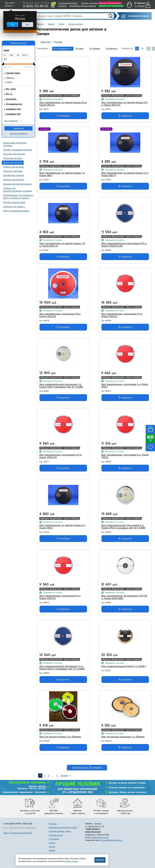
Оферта (7, 833)
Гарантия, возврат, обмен (60, 831)
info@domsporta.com (100, 837)
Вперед (64, 776)
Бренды (52, 847)
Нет (27, 24)
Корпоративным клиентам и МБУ (63, 827)
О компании (64, 3)
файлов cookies (71, 861)
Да (12, 24)
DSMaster (46, 42)
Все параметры (11, 121)
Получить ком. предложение (111, 6)
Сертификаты (75, 6)
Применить (18, 128)
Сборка (52, 850)
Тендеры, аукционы (89, 3)
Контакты (63, 6)
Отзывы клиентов (89, 6)
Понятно (100, 860)
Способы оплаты (56, 835)
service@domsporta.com (112, 840)
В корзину (63, 116)
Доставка (73, 3)
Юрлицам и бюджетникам (110, 3)
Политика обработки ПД (22, 833)
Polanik (58, 42)
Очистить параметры (19, 133)
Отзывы (52, 843)
